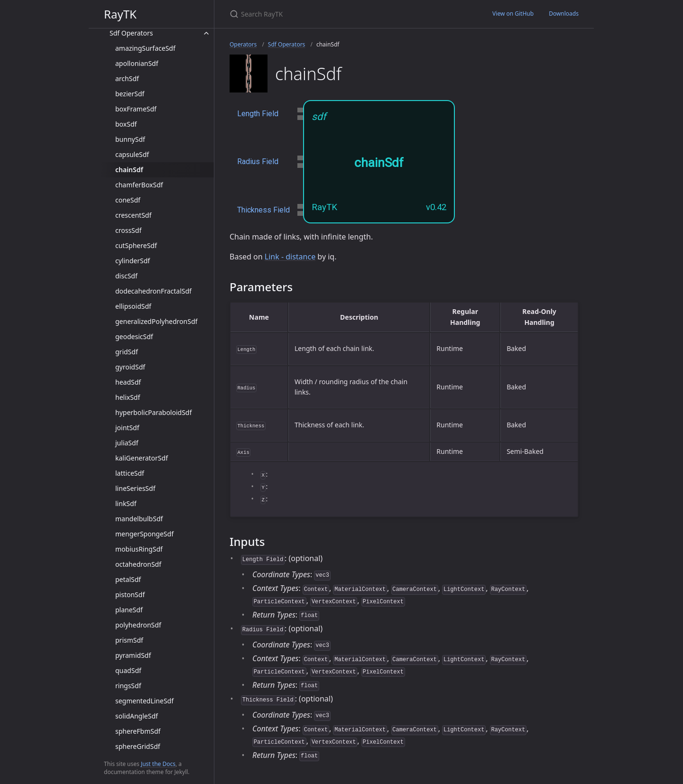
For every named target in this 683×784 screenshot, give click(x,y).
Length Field (258, 114)
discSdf (126, 276)
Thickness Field (263, 210)
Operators (243, 44)
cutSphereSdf (136, 245)
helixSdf (128, 397)
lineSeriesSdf (135, 488)
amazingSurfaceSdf (145, 48)
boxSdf (126, 124)
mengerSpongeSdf (144, 534)
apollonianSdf (137, 63)
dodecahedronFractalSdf (153, 291)
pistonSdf (130, 595)
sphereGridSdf (138, 746)
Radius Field (258, 161)
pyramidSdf (133, 655)
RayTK (120, 14)
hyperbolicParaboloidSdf (153, 412)
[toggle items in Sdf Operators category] (206, 33)
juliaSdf (127, 443)
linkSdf (126, 503)
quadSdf (128, 670)
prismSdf (129, 640)
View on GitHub (513, 14)
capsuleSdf (132, 154)
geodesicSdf (134, 337)
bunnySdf (130, 139)
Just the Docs (158, 764)
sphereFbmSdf (138, 731)
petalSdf (128, 579)
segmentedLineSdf (144, 701)
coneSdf (128, 200)
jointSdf (127, 428)
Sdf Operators (131, 33)
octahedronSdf (138, 564)
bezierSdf (130, 94)
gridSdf (127, 352)
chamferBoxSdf (139, 185)
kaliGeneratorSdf (142, 458)
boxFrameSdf (136, 109)
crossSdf (128, 230)
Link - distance (290, 257)
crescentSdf (133, 215)
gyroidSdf (130, 367)
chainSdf (129, 170)
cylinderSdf (133, 261)
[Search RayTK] (341, 14)
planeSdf (129, 610)
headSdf (128, 382)
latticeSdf (130, 473)
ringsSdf (128, 686)
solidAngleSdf (137, 716)
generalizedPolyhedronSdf (156, 321)
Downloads (564, 14)
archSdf (127, 78)
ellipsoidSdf (133, 306)
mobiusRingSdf (139, 549)
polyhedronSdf (138, 625)
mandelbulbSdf (139, 519)
